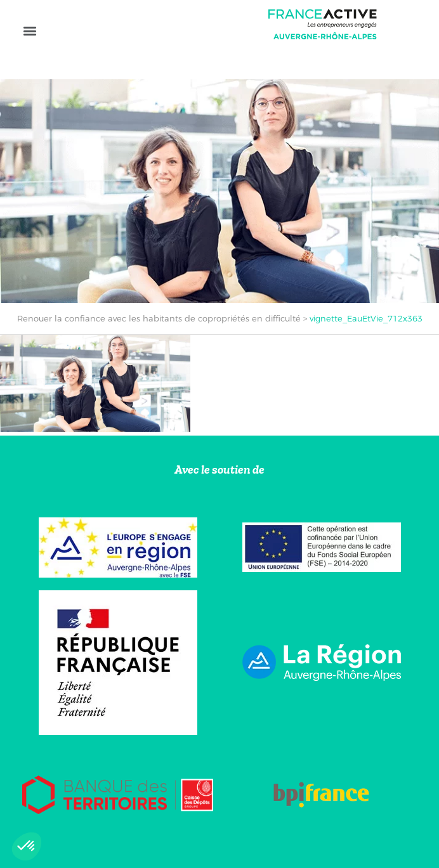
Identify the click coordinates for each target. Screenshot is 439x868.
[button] (29, 30)
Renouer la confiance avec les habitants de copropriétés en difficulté (159, 318)
